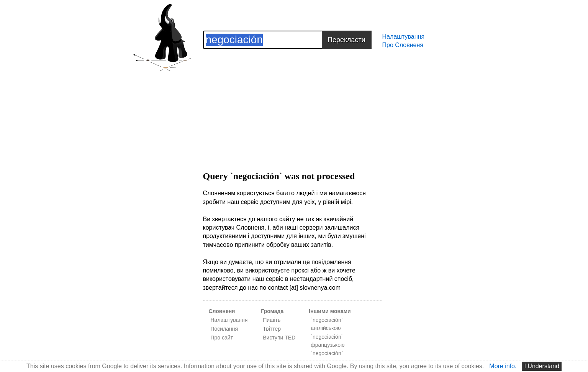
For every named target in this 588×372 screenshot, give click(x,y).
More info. (503, 366)
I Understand (542, 366)
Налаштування (404, 37)
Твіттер (272, 329)
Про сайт (222, 338)
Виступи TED (279, 338)
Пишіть (272, 320)
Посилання (224, 329)
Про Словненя (403, 45)
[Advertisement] (293, 103)
